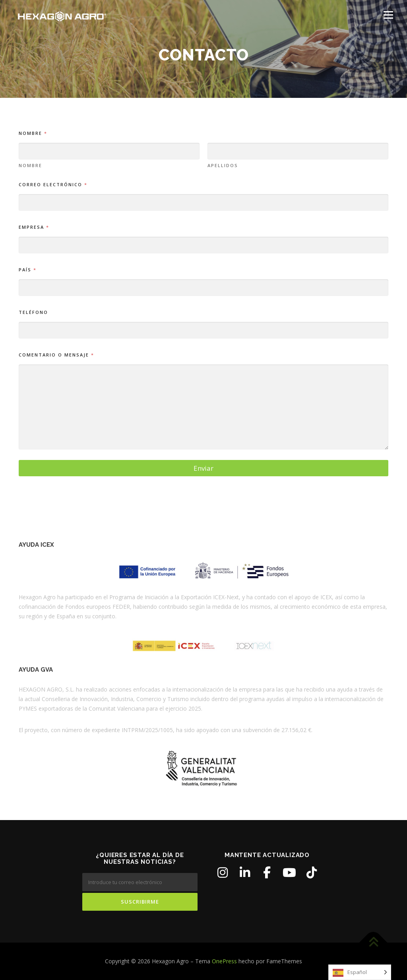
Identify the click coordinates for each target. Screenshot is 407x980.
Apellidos (223, 165)
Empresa (34, 227)
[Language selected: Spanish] (360, 972)
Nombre (30, 165)
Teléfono (33, 312)
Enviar (203, 468)
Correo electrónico (53, 184)
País (27, 270)
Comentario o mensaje (56, 355)
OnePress (224, 961)
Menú (388, 15)
